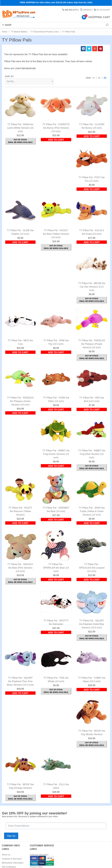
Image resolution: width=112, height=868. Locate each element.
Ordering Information (39, 855)
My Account (102, 10)
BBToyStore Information (13, 863)
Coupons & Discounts (12, 859)
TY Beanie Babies (19, 32)
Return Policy (36, 863)
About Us (6, 855)
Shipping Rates (37, 859)
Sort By (9, 76)
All (105, 78)
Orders (86, 10)
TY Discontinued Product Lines (45, 32)
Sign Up (11, 836)
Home (5, 32)
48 (99, 78)
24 (93, 78)
